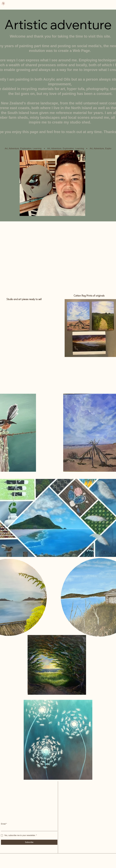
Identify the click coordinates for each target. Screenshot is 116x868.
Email (4, 824)
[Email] (28, 829)
